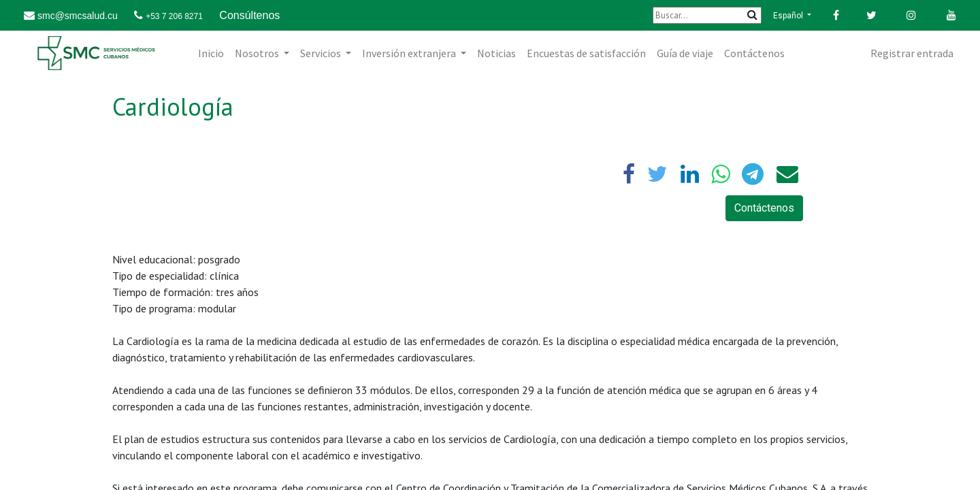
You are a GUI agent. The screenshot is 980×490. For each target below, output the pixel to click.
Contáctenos (764, 208)
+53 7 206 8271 (174, 16)
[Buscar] (707, 15)
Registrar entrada (912, 53)
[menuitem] (211, 53)
